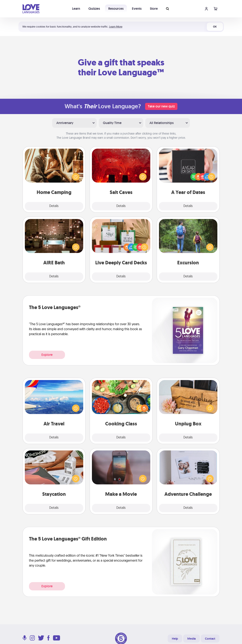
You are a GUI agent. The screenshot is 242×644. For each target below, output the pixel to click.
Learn (76, 9)
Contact (210, 639)
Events (137, 9)
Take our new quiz (161, 106)
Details (54, 206)
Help (175, 639)
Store (154, 9)
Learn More (116, 27)
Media (191, 639)
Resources (116, 9)
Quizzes (94, 9)
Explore (47, 355)
